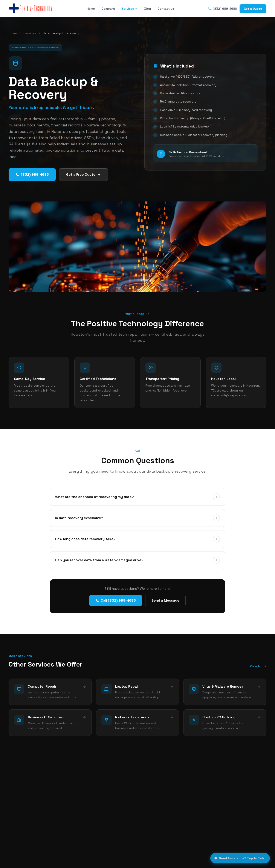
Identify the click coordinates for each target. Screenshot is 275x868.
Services (130, 9)
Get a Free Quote (83, 175)
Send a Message (165, 600)
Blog (148, 9)
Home (91, 9)
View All (258, 666)
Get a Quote (253, 9)
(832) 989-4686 (222, 9)
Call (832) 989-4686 (116, 601)
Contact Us (166, 9)
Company (108, 9)
